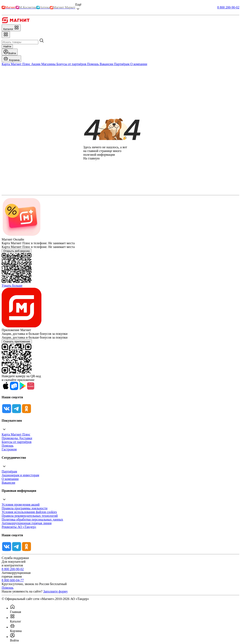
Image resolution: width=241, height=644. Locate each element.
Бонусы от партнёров (17, 442)
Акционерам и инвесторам (20, 475)
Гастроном (9, 449)
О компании (10, 479)
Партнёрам (9, 471)
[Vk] (7, 412)
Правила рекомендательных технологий (30, 516)
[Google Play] (22, 389)
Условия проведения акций (21, 505)
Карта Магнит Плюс (16, 434)
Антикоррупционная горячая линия (27, 523)
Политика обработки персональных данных (32, 519)
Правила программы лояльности (25, 508)
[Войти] (10, 52)
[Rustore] (14, 389)
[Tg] (17, 412)
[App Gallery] (31, 389)
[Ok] (27, 412)
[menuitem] (125, 609)
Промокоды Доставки (17, 438)
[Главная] (16, 22)
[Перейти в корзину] (11, 59)
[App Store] (6, 389)
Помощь (8, 446)
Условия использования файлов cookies (29, 512)
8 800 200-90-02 (228, 7)
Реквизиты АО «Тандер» (19, 527)
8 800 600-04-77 (13, 580)
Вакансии (8, 483)
